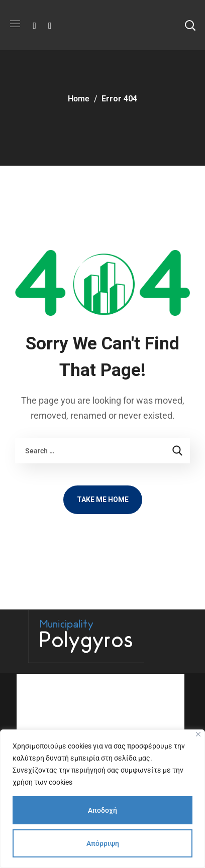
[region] (102, 799)
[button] (190, 25)
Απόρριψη (103, 843)
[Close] (198, 734)
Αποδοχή (102, 810)
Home (79, 99)
